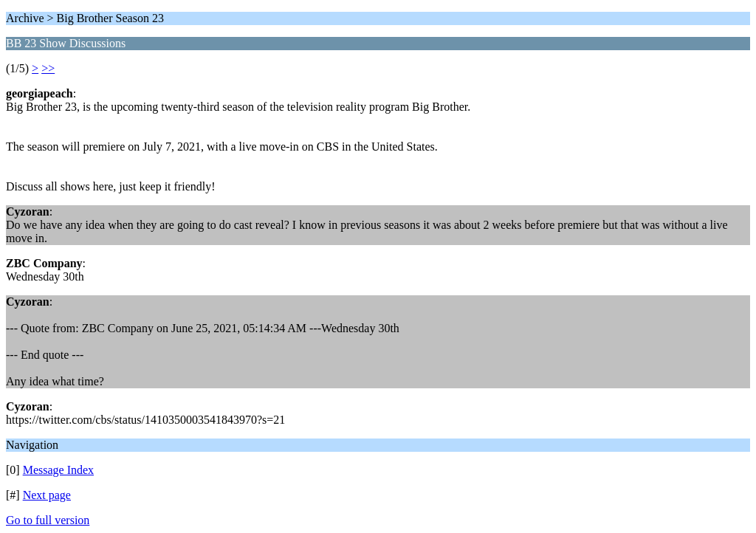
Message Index (58, 470)
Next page (47, 495)
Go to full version (48, 520)
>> (48, 68)
